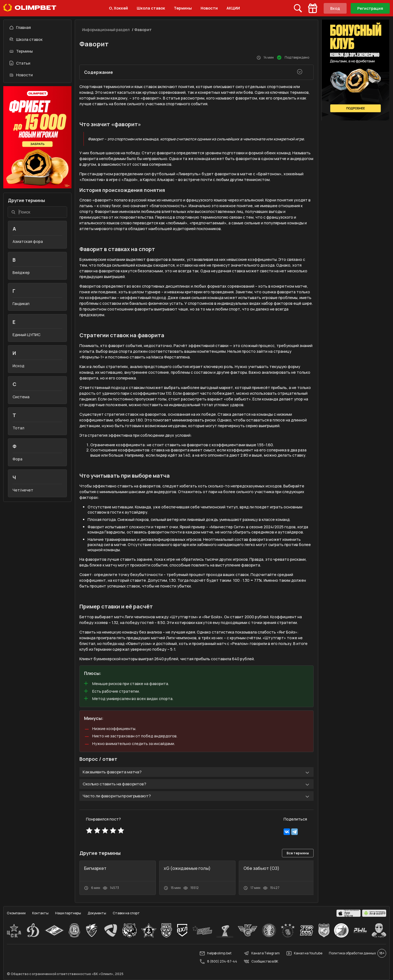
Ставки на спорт (126, 913)
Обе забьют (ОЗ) (261, 868)
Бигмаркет (95, 868)
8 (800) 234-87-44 (218, 961)
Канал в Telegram (262, 953)
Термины (183, 8)
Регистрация (370, 8)
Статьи (20, 63)
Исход (18, 366)
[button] (270, 854)
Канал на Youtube (304, 953)
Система (21, 397)
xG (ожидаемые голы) (187, 868)
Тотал (18, 428)
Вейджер (21, 272)
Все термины (298, 853)
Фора (17, 459)
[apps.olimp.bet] (349, 913)
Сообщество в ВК (261, 961)
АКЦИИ (233, 8)
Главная (20, 27)
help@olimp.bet (215, 953)
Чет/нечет (23, 490)
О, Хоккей (118, 8)
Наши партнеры (68, 913)
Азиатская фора (28, 241)
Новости (209, 8)
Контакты (40, 913)
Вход (335, 8)
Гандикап (21, 304)
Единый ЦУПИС (26, 335)
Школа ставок (151, 8)
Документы (97, 913)
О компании (16, 913)
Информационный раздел (106, 30)
